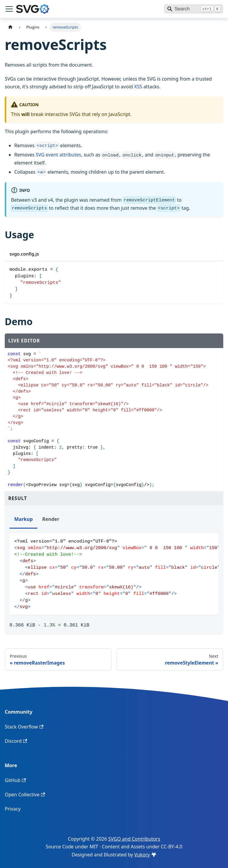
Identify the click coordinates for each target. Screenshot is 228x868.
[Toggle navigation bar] (9, 9)
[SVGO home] (33, 9)
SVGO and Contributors (134, 839)
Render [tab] (51, 519)
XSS (138, 87)
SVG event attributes (58, 155)
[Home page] (10, 27)
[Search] (194, 9)
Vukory (145, 855)
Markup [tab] (23, 519)
